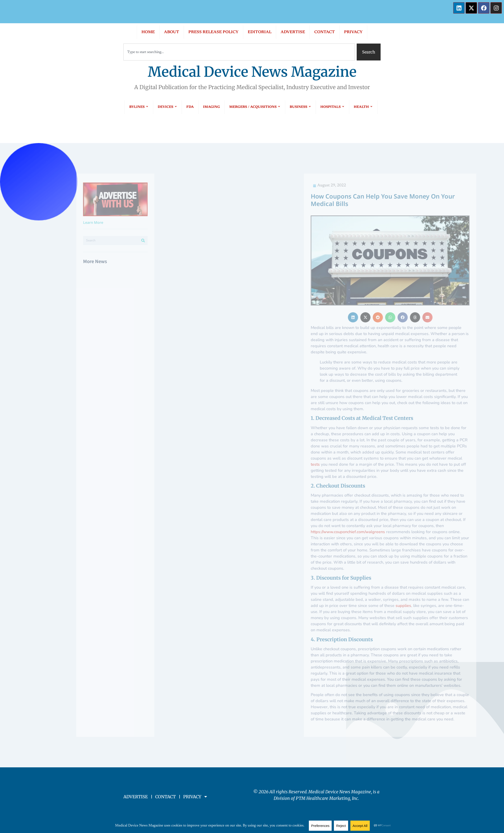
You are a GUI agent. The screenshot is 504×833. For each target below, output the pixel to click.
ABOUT (172, 32)
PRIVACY (353, 32)
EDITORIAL (260, 32)
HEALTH (363, 107)
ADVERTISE (293, 32)
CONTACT (325, 32)
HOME (148, 32)
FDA (190, 107)
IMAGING (212, 107)
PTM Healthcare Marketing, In (326, 798)
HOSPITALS (332, 107)
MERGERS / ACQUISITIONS (255, 107)
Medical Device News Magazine (252, 72)
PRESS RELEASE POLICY (213, 32)
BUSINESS (300, 107)
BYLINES (139, 107)
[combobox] (239, 52)
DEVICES (167, 107)
